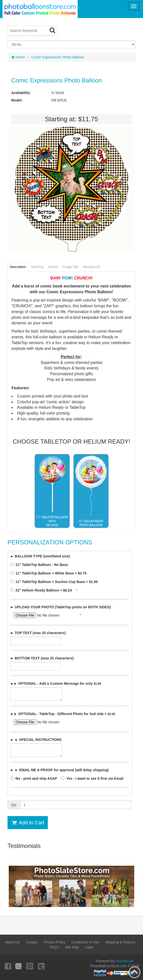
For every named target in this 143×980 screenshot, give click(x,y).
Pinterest (30, 966)
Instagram (19, 966)
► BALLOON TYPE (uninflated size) (40, 556)
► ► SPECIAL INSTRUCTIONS (36, 740)
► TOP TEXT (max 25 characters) (38, 633)
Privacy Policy (54, 942)
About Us (13, 942)
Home (18, 57)
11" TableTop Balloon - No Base (41, 565)
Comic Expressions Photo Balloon (58, 57)
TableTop (37, 267)
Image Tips (71, 267)
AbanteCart (125, 961)
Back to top (134, 972)
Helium (53, 267)
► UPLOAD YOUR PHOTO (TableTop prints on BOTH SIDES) (60, 607)
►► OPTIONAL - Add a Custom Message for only (56, 683)
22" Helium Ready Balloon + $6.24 (42, 590)
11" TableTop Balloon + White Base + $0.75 (50, 573)
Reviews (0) (92, 267)
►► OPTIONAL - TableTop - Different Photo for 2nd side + (63, 714)
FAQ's (54, 947)
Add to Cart (28, 823)
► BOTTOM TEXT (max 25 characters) (42, 658)
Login (89, 947)
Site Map (72, 947)
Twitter (41, 966)
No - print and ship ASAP (35, 778)
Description (18, 267)
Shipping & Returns (120, 942)
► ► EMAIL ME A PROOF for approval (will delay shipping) (59, 770)
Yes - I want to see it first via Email (94, 778)
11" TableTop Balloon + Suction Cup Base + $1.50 (55, 582)
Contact (32, 942)
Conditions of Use (85, 942)
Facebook (8, 966)
